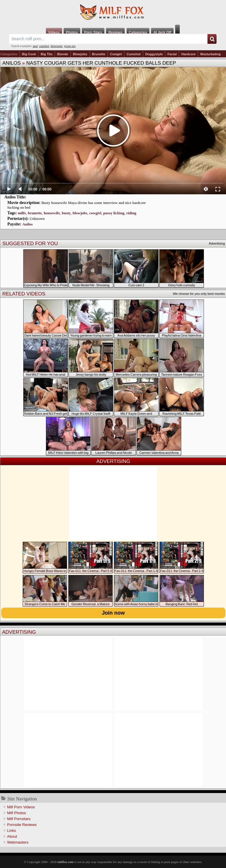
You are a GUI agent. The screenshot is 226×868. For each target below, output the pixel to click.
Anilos (11, 63)
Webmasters (18, 842)
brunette (35, 213)
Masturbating (211, 54)
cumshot (44, 46)
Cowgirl (116, 54)
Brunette (99, 54)
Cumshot (134, 54)
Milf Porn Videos (21, 807)
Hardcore (188, 54)
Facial (172, 54)
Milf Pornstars (19, 819)
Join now (113, 613)
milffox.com (65, 862)
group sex (70, 46)
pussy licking (114, 213)
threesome (57, 46)
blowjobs (80, 213)
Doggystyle (154, 54)
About (12, 836)
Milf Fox (113, 12)
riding (131, 213)
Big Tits (46, 54)
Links (11, 831)
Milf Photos (16, 813)
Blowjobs (80, 54)
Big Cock (29, 54)
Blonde (63, 54)
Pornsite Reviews (22, 825)
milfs (22, 213)
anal (35, 46)
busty (66, 213)
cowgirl (95, 213)
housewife (52, 213)
